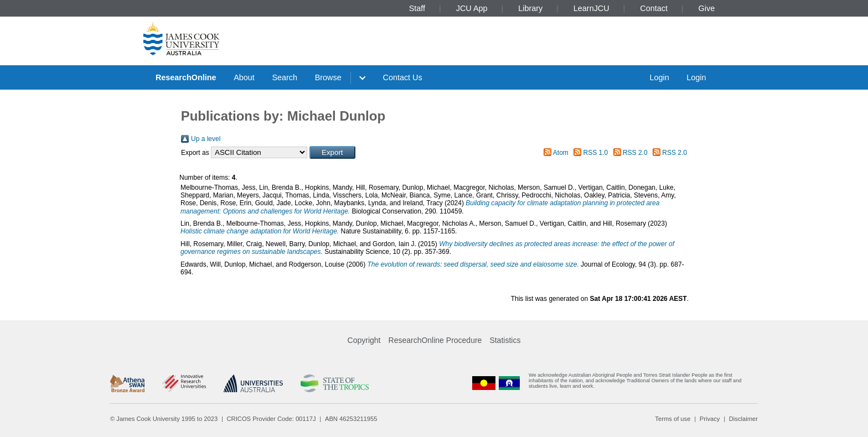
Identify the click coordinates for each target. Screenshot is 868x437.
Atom (561, 153)
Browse (328, 77)
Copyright (364, 340)
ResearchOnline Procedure (435, 340)
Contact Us (403, 77)
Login (659, 77)
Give (707, 8)
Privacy (710, 419)
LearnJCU (591, 8)
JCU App (472, 8)
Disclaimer (743, 419)
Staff (417, 8)
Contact (654, 8)
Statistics (505, 340)
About (244, 77)
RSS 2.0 (635, 153)
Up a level (206, 139)
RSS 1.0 (596, 153)
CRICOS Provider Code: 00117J (272, 419)
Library (530, 8)
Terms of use (673, 419)
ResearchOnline (186, 77)
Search (285, 77)
